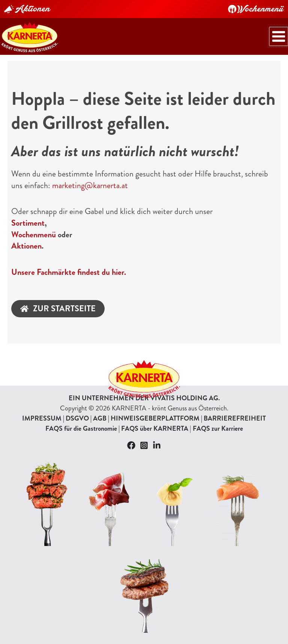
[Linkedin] (157, 445)
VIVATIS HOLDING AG (184, 398)
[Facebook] (131, 445)
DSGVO (77, 418)
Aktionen (26, 247)
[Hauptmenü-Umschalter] (279, 37)
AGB (100, 418)
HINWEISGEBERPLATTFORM (155, 418)
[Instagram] (144, 445)
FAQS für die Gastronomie (81, 428)
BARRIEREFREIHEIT (235, 418)
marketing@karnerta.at (90, 186)
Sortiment (28, 223)
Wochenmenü (34, 235)
